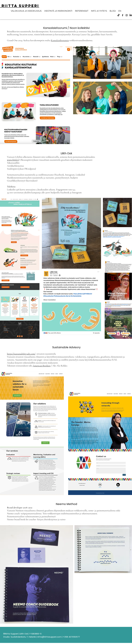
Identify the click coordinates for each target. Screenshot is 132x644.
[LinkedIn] (131, 15)
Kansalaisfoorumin (60, 40)
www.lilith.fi (13, 160)
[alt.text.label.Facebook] (123, 15)
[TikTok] (119, 15)
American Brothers (42, 366)
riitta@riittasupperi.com (49, 637)
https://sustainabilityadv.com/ (21, 354)
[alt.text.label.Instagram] (127, 15)
